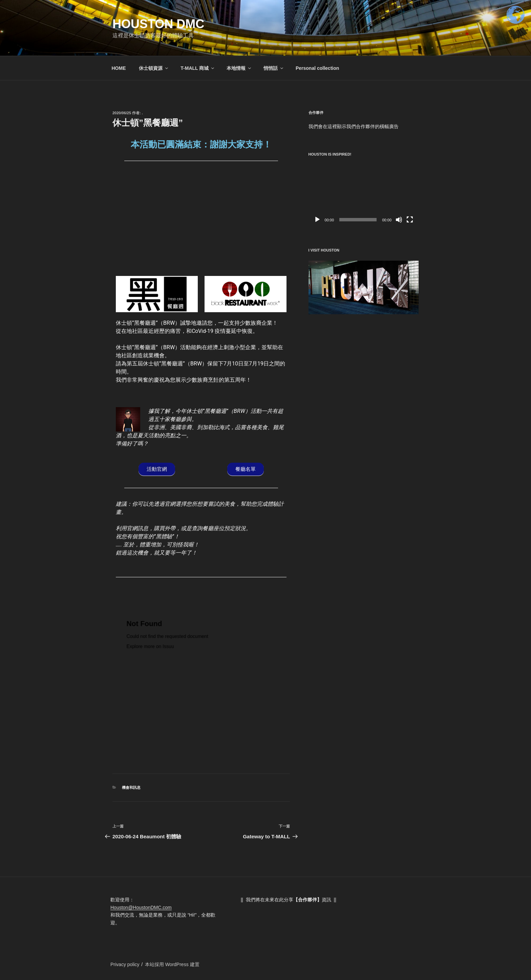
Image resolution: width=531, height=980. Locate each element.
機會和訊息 (131, 787)
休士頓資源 (154, 68)
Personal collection (317, 68)
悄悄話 (274, 68)
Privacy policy (125, 964)
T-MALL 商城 (198, 68)
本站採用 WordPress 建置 (172, 964)
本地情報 (239, 68)
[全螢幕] (410, 220)
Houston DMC (158, 24)
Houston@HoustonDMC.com (141, 907)
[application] (364, 195)
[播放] (317, 220)
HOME (119, 68)
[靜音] (399, 220)
